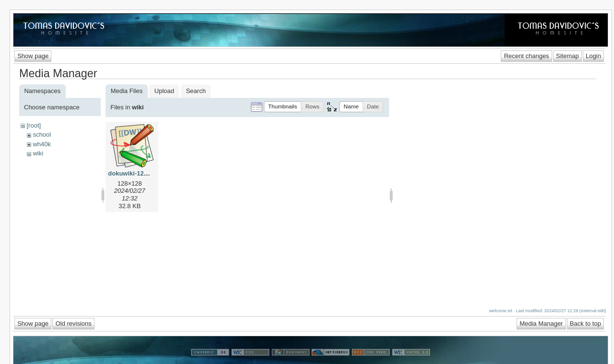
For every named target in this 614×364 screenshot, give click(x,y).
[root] (34, 125)
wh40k (42, 144)
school (42, 135)
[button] (283, 107)
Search (196, 91)
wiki (38, 153)
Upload (164, 91)
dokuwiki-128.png (134, 173)
